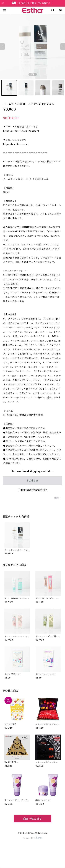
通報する (58, 498)
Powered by (32, 838)
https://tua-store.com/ (16, 144)
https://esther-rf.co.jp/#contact (21, 131)
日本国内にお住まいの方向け (33, 490)
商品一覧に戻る (33, 819)
